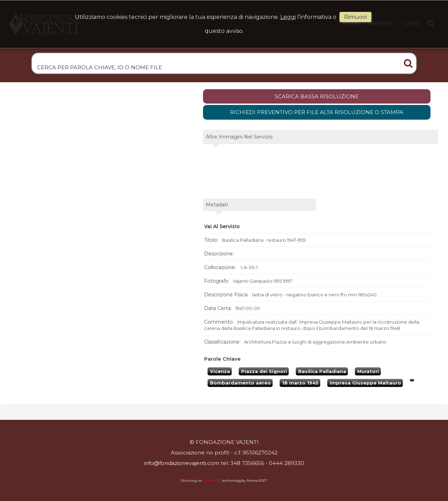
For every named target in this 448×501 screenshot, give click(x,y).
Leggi (288, 17)
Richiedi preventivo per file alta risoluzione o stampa (317, 113)
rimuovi (355, 17)
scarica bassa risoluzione (317, 97)
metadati (217, 206)
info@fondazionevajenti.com (182, 463)
